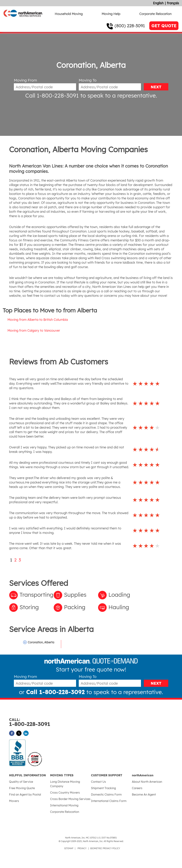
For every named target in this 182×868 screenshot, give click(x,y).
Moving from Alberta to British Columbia (38, 320)
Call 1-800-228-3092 (55, 692)
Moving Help (111, 14)
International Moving (64, 805)
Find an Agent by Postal (25, 794)
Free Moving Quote (22, 788)
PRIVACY (82, 848)
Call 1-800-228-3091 (52, 95)
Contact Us (98, 782)
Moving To (88, 80)
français (173, 3)
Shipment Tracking (103, 788)
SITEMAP (69, 848)
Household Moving (69, 14)
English (158, 3)
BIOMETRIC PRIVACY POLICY (105, 848)
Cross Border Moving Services (70, 799)
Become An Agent (144, 794)
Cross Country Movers (65, 793)
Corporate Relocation (155, 14)
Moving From (25, 80)
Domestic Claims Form (106, 794)
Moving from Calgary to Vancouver (34, 330)
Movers (14, 801)
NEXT (156, 87)
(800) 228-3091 (130, 26)
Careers (137, 788)
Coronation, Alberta (41, 642)
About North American (147, 782)
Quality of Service (21, 782)
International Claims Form (109, 801)
